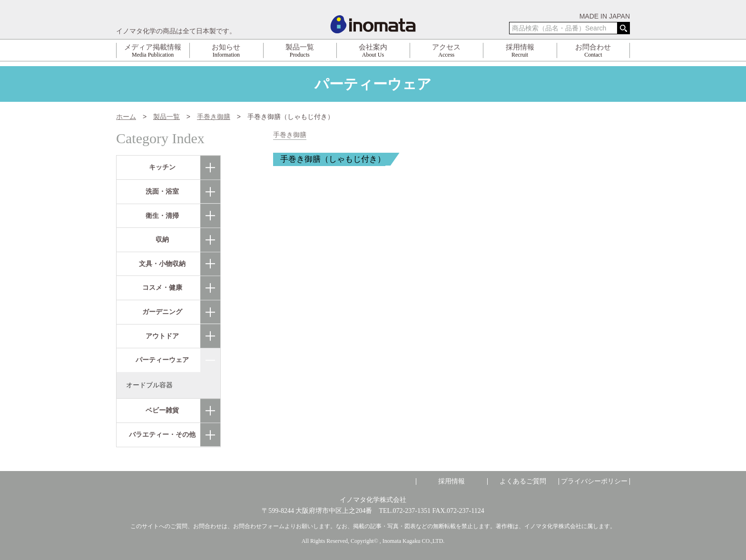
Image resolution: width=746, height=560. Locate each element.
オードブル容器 (149, 385)
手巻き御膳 (290, 135)
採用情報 (452, 481)
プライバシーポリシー (594, 481)
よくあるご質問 (523, 481)
